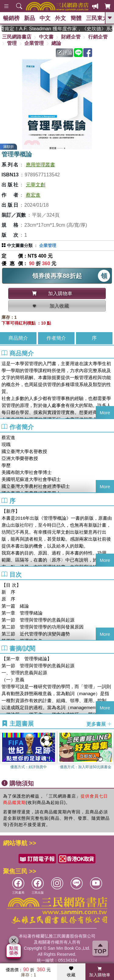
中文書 (46, 37)
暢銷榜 (11, 18)
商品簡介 (18, 338)
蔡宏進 (33, 195)
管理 (12, 43)
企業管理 (34, 43)
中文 (45, 18)
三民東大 (97, 18)
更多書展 (99, 724)
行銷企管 (98, 37)
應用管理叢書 (40, 165)
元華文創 (36, 185)
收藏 (71, 972)
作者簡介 (56, 338)
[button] (109, 754)
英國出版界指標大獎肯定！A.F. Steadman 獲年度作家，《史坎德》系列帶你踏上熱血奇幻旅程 (57, 29)
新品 (29, 18)
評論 (65, 53)
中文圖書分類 (20, 245)
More (105, 413)
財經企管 (71, 37)
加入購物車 (100, 972)
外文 (60, 18)
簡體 (76, 18)
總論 (56, 43)
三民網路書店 (17, 37)
